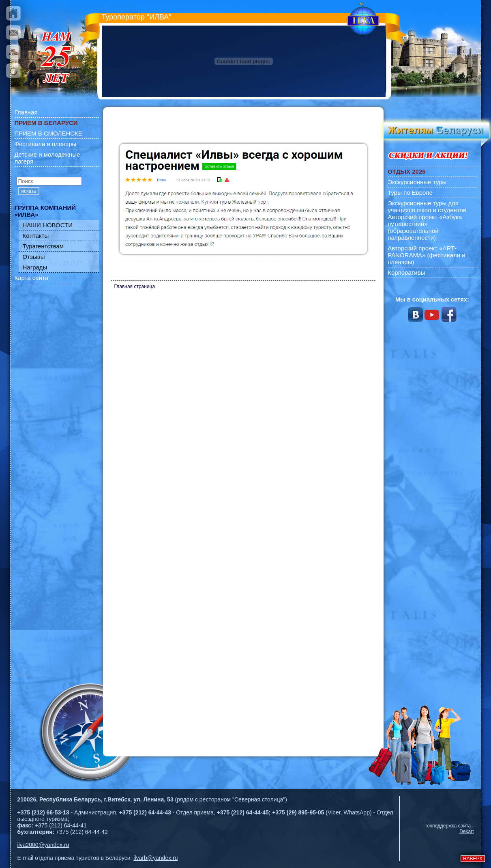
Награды (35, 267)
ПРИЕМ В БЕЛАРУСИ (46, 123)
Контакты (36, 236)
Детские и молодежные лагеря (47, 158)
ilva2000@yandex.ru (43, 845)
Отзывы (34, 257)
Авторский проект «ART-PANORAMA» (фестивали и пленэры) (427, 255)
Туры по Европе (410, 193)
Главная (26, 112)
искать (29, 191)
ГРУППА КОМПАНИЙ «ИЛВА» (45, 211)
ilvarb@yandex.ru (155, 858)
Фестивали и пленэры (46, 144)
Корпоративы (406, 272)
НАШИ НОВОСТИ (48, 225)
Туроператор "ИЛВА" (137, 17)
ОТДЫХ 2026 (406, 171)
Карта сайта (32, 278)
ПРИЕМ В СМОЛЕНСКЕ (48, 133)
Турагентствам (43, 246)
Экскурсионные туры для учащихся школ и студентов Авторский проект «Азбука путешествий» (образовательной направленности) (427, 220)
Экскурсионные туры (417, 182)
